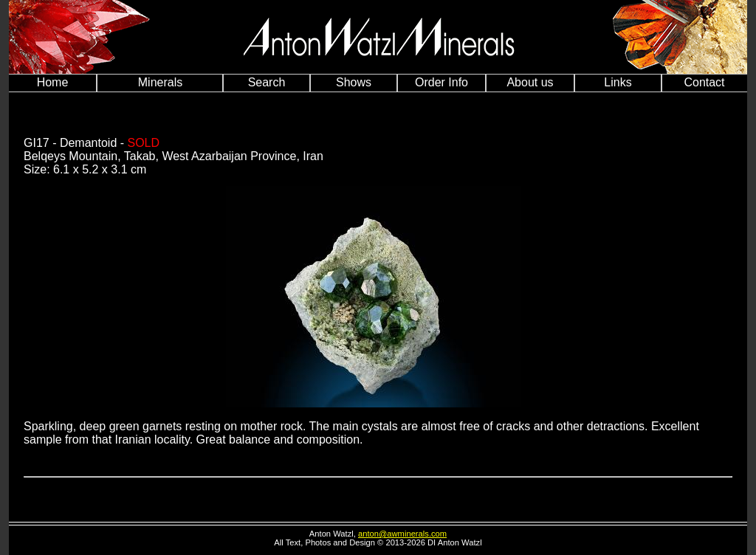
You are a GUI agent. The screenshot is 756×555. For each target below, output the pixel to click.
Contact (704, 82)
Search (267, 82)
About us (530, 82)
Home (53, 82)
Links (618, 82)
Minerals (160, 82)
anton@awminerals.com (402, 534)
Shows (354, 82)
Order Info (441, 82)
